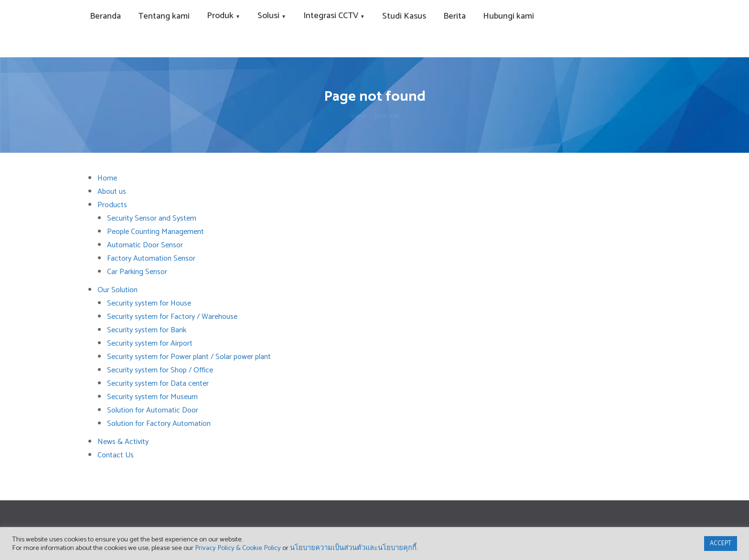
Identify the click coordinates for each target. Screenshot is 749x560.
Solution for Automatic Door (153, 410)
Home (107, 178)
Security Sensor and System (152, 218)
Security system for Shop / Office (160, 370)
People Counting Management (155, 232)
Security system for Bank (147, 330)
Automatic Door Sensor (145, 245)
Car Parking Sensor (137, 272)
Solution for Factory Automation (159, 424)
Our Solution (118, 290)
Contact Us (116, 455)
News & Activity (123, 442)
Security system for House (149, 303)
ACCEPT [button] (721, 544)
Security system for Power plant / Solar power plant (189, 357)
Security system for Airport (150, 343)
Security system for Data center (158, 384)
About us (112, 192)
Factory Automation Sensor (151, 259)
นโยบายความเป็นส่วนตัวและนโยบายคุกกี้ (353, 548)
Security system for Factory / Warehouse (172, 317)
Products (112, 205)
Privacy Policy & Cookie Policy (238, 548)
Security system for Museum (152, 397)
